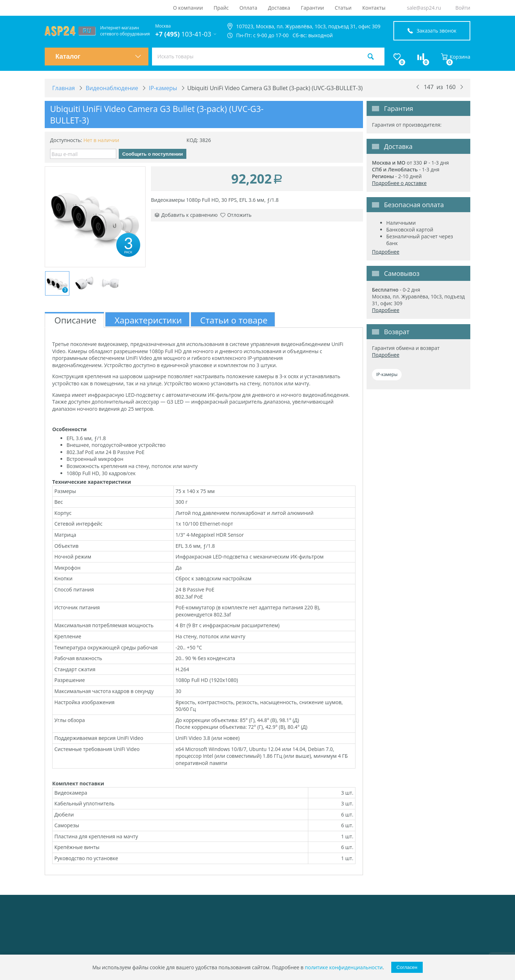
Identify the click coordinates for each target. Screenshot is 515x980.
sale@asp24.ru (424, 8)
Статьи (343, 8)
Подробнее (386, 252)
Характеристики (148, 320)
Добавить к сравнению (186, 215)
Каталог (98, 57)
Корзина (456, 57)
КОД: (192, 140)
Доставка (279, 8)
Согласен (407, 967)
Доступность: (66, 140)
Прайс (221, 8)
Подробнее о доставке (399, 183)
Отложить (236, 215)
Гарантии (312, 8)
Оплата (249, 8)
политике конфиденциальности (344, 967)
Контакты (374, 8)
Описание (75, 320)
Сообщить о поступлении (153, 154)
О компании (188, 8)
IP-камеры (387, 374)
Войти (463, 8)
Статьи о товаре (234, 320)
